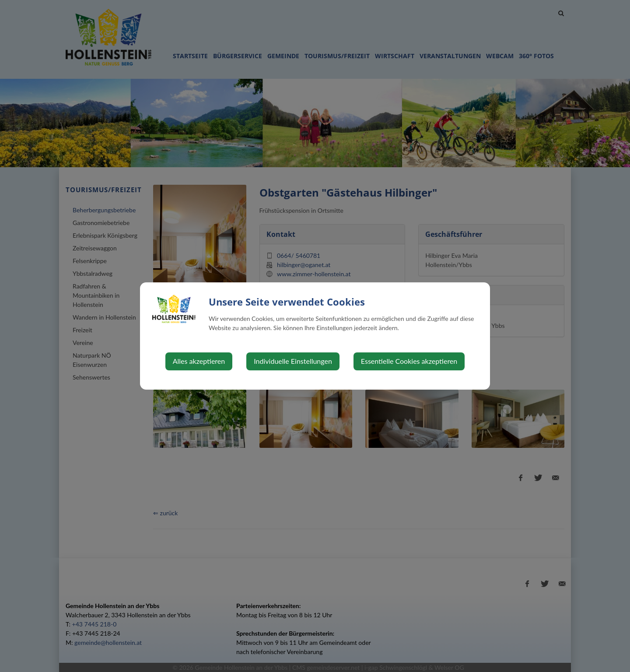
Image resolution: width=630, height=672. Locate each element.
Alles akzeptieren (199, 361)
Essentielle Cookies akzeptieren (409, 361)
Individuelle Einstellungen (293, 361)
